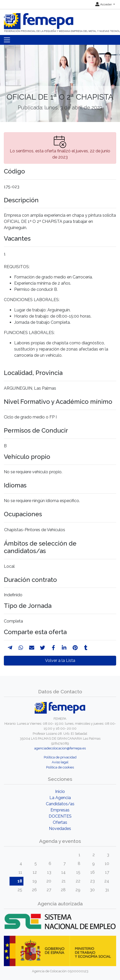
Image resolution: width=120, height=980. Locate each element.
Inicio (60, 791)
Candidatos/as (60, 804)
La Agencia (60, 798)
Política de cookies (60, 767)
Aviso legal (60, 762)
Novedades (60, 829)
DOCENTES (60, 816)
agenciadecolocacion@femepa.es (60, 748)
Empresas (60, 810)
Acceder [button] (104, 4)
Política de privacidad (60, 757)
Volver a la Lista (60, 660)
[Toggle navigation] (7, 40)
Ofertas (60, 822)
